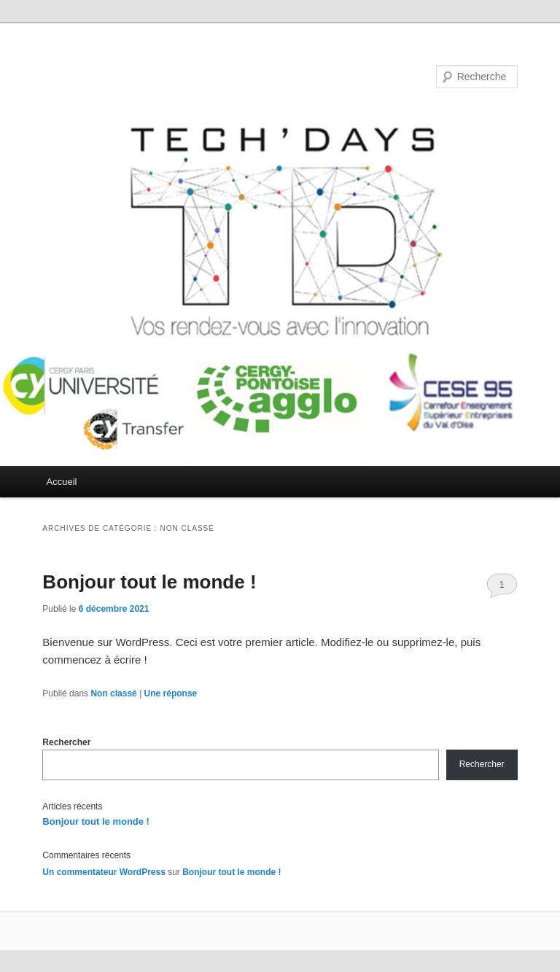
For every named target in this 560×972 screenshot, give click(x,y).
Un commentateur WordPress (104, 872)
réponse (171, 693)
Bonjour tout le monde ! (149, 582)
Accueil (62, 482)
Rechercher (66, 742)
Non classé (113, 693)
